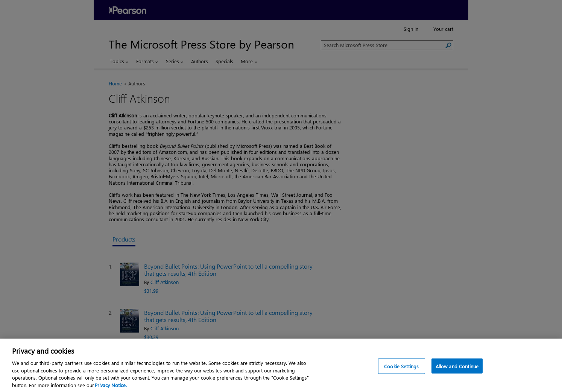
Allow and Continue (457, 367)
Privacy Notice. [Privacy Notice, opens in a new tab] (111, 386)
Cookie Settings (401, 367)
